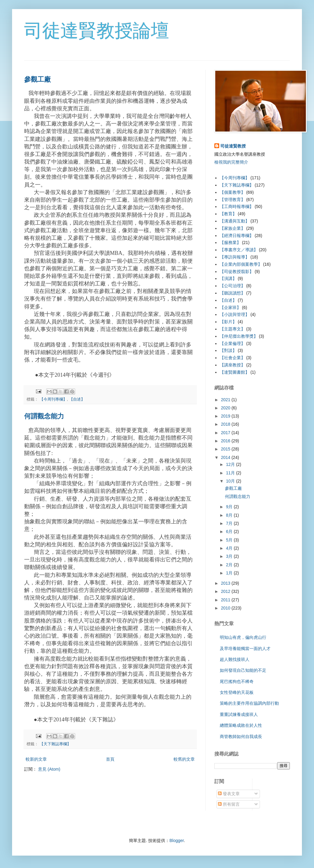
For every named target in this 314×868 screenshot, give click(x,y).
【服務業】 (230, 242)
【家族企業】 (232, 228)
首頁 (110, 759)
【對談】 (228, 350)
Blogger (176, 840)
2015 (226, 449)
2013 (226, 583)
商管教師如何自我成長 (241, 736)
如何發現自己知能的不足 (243, 670)
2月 (230, 565)
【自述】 (77, 399)
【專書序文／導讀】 (239, 250)
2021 (226, 400)
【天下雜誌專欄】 (55, 744)
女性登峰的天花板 (237, 692)
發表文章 (229, 794)
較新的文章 (36, 759)
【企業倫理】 (232, 343)
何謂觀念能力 (44, 416)
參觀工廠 (37, 79)
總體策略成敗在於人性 (241, 725)
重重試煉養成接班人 (239, 714)
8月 (230, 515)
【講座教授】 (232, 365)
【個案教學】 (232, 192)
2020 (226, 408)
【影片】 (228, 322)
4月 (230, 548)
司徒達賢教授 (233, 146)
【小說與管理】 (235, 314)
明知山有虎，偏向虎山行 (243, 637)
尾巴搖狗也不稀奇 (237, 681)
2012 (226, 591)
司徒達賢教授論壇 (97, 31)
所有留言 (229, 804)
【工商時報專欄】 (237, 206)
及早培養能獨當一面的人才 (245, 649)
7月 (230, 523)
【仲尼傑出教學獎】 (239, 336)
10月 (231, 481)
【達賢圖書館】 (235, 372)
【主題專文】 (232, 329)
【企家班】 (230, 307)
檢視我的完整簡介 (231, 162)
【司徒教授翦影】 (237, 271)
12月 (231, 464)
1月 (230, 573)
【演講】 (228, 278)
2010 (226, 608)
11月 (231, 473)
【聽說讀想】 (232, 293)
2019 (226, 416)
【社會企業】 (232, 358)
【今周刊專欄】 (53, 399)
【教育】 (228, 214)
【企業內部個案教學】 (241, 264)
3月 (230, 556)
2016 (226, 441)
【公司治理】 (232, 286)
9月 (230, 507)
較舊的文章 (184, 759)
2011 (226, 600)
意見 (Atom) (49, 769)
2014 (226, 457)
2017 (226, 433)
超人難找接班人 (235, 659)
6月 (230, 532)
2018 (226, 424)
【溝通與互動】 (235, 221)
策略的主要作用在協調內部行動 (249, 703)
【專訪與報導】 (235, 257)
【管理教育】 (232, 200)
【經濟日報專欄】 (237, 236)
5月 (230, 540)
